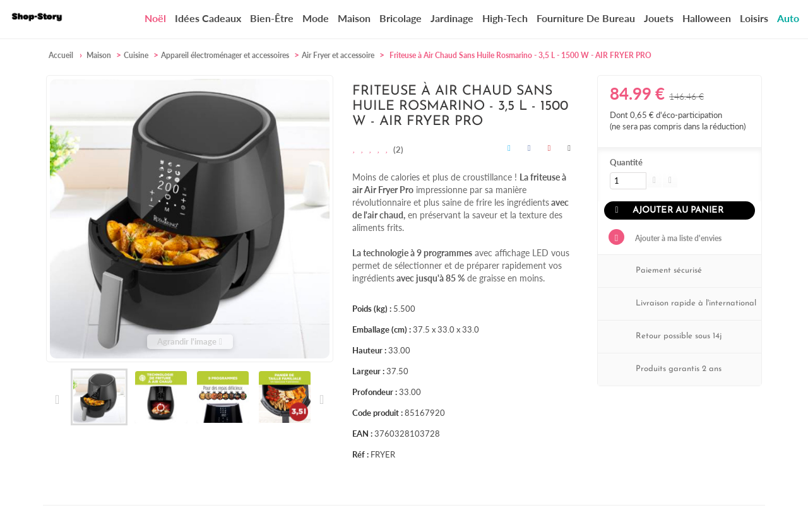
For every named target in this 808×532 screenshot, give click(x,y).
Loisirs (754, 18)
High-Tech (505, 18)
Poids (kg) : (372, 309)
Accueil (61, 55)
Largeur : (368, 371)
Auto (788, 18)
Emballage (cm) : (382, 329)
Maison (354, 18)
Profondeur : (375, 392)
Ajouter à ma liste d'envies (677, 238)
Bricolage (401, 18)
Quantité (626, 162)
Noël (155, 18)
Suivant (321, 399)
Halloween (707, 18)
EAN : (362, 434)
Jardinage (452, 18)
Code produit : (377, 413)
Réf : (360, 454)
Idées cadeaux (208, 18)
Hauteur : (369, 350)
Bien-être (272, 18)
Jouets (659, 18)
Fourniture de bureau (586, 18)
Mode (316, 18)
